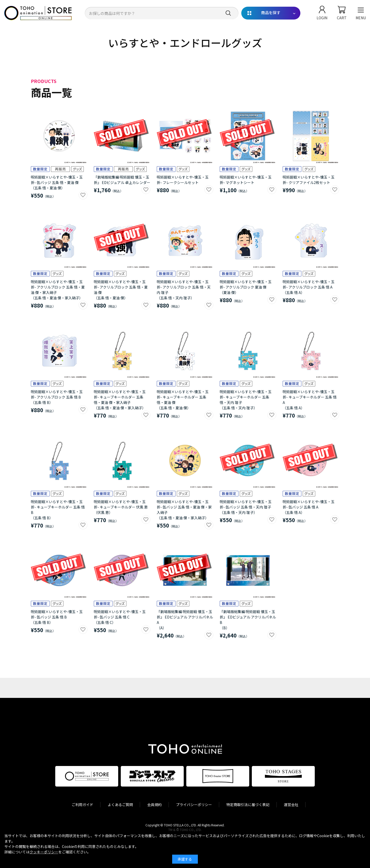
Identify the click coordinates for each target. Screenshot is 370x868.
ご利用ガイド (82, 805)
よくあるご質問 (120, 805)
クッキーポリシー (44, 852)
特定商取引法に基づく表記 (248, 805)
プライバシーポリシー (194, 805)
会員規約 (154, 805)
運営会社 (291, 805)
